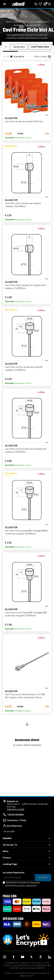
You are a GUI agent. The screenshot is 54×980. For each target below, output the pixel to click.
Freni (25, 22)
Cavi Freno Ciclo (21, 25)
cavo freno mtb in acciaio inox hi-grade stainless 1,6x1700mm (23, 205)
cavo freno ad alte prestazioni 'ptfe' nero (24, 121)
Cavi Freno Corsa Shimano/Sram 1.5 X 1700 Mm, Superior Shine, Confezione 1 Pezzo (25, 696)
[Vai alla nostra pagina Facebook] (14, 957)
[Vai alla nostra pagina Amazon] (40, 957)
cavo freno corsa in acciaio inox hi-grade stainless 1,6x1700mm (24, 369)
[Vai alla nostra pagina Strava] (31, 957)
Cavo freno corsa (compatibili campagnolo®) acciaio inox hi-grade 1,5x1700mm (26, 614)
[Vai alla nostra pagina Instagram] (5, 957)
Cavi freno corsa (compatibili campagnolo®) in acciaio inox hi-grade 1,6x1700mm (27, 532)
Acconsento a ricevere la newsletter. (23, 884)
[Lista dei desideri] (40, 4)
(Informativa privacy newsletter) (21, 886)
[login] (49, 4)
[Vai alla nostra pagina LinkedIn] (49, 957)
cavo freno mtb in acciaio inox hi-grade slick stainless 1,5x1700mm (25, 287)
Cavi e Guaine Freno (39, 22)
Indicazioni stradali (16, 809)
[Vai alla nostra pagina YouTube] (23, 957)
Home (9, 22)
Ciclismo (17, 22)
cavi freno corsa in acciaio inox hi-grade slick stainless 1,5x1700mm (26, 450)
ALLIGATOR (35, 25)
